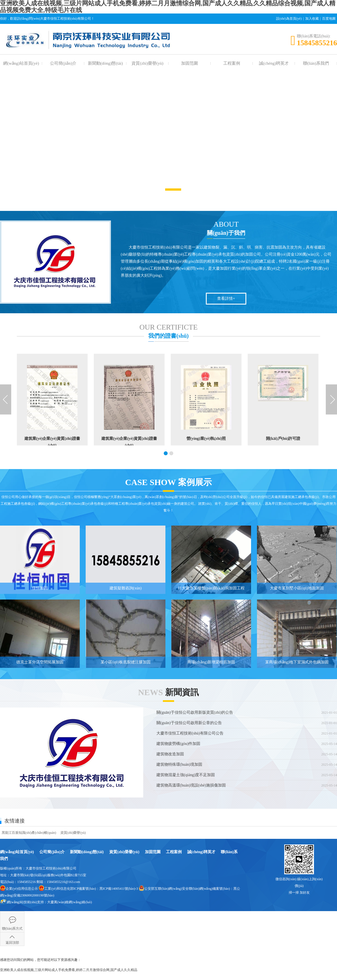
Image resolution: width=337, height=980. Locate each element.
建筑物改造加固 (170, 754)
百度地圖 (329, 19)
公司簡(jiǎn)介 (63, 63)
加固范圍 (190, 63)
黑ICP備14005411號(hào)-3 (119, 889)
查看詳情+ (226, 298)
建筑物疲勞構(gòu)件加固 (178, 744)
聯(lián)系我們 (316, 63)
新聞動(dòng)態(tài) (105, 63)
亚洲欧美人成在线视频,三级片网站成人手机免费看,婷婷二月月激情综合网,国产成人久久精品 (69, 970)
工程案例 (232, 63)
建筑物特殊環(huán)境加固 (179, 764)
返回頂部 (12, 943)
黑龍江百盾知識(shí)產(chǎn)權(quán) (29, 833)
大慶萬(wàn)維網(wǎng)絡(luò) (70, 902)
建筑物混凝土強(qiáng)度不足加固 (186, 775)
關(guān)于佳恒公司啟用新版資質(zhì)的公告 (195, 712)
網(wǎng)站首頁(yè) (21, 63)
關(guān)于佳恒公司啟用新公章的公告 (189, 723)
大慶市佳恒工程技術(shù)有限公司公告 (190, 733)
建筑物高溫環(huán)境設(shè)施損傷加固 (191, 785)
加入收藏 (312, 19)
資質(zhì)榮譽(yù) (147, 63)
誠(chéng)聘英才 (274, 63)
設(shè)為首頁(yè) (289, 19)
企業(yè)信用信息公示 (22, 889)
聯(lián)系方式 (12, 929)
